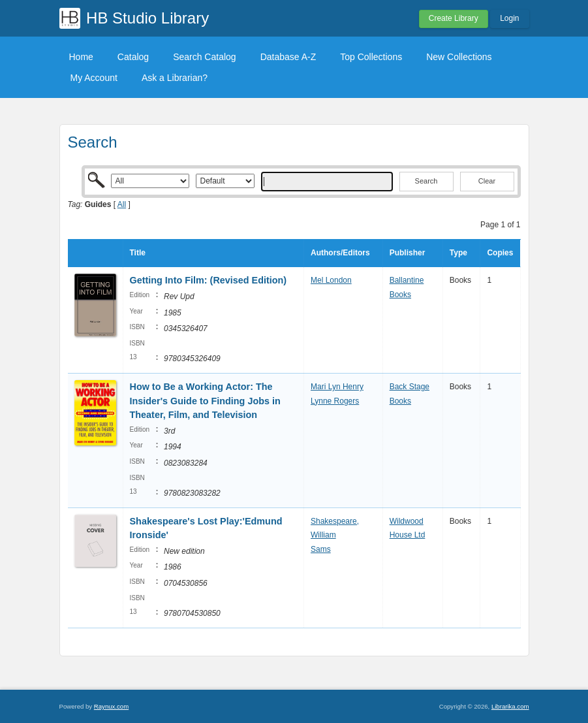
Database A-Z (288, 57)
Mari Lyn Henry (337, 387)
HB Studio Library (147, 18)
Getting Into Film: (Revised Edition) (209, 280)
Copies (500, 253)
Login (509, 18)
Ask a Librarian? (175, 78)
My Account (94, 78)
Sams (321, 549)
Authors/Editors (340, 253)
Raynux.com (111, 706)
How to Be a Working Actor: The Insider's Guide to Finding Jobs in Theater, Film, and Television (205, 401)
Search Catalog (205, 57)
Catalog (133, 57)
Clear (487, 181)
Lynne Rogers (335, 401)
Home (81, 57)
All (122, 204)
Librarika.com (510, 706)
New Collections (459, 57)
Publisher (408, 253)
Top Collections (371, 57)
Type (458, 253)
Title (138, 253)
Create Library (454, 18)
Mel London (331, 280)
